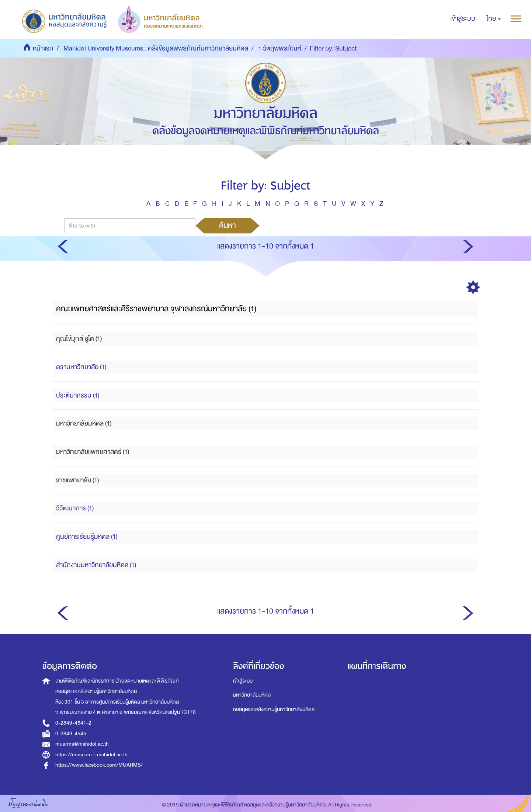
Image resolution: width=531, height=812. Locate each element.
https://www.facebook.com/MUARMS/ (99, 765)
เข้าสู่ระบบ (243, 681)
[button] (494, 19)
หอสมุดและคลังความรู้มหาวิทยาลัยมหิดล (274, 709)
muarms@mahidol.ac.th (82, 744)
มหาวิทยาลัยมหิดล (252, 695)
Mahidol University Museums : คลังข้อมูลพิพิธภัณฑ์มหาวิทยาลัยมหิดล (156, 48)
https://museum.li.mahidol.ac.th (91, 755)
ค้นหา (228, 225)
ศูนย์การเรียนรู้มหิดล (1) (87, 537)
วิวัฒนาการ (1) (75, 508)
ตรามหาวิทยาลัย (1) (81, 367)
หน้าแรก (43, 48)
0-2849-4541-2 (73, 723)
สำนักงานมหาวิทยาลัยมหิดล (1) (96, 565)
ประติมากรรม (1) (78, 395)
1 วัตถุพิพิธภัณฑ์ (280, 48)
